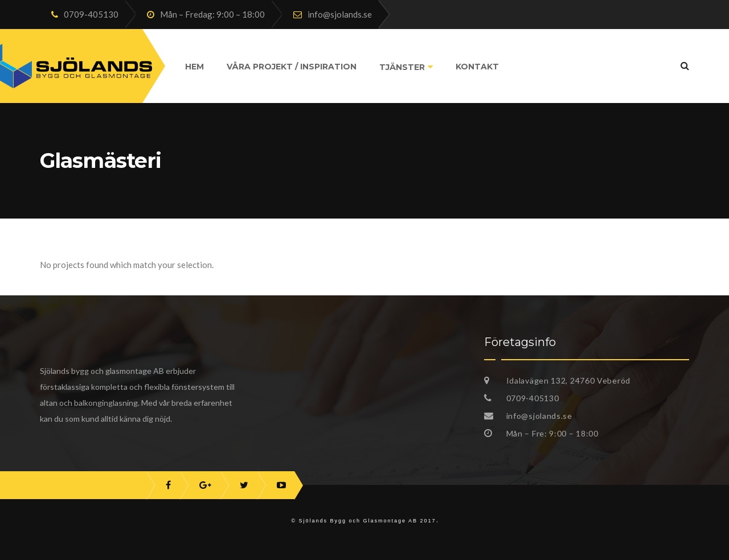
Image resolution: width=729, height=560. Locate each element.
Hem (194, 67)
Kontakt (477, 67)
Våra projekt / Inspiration (292, 67)
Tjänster (402, 67)
